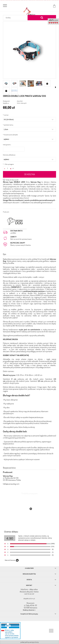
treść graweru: (7, 145)
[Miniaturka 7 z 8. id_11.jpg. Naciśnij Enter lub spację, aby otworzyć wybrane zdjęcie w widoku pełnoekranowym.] (6, 91)
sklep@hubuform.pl (29, 599)
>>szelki (35, 277)
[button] (56, 87)
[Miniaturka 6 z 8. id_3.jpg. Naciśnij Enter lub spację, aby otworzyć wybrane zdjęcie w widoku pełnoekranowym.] (47, 83)
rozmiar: (6, 115)
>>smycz (41, 277)
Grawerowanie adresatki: (11, 135)
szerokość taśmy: (8, 125)
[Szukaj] (42, 18)
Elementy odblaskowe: (9, 155)
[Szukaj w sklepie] (16, 18)
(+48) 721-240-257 (29, 594)
